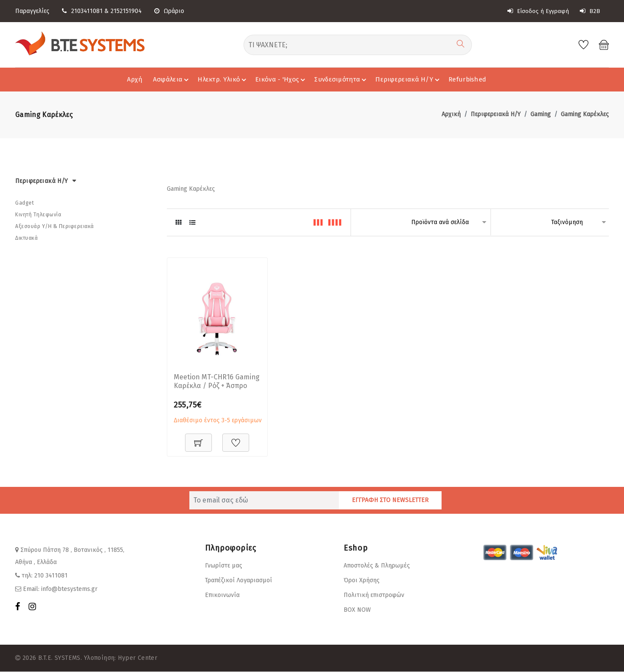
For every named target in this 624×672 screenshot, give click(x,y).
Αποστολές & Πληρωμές (377, 566)
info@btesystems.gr (69, 589)
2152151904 (126, 11)
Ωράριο (169, 11)
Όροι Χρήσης (362, 581)
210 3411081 (51, 576)
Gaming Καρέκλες (585, 114)
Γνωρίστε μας (224, 566)
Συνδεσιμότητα (341, 79)
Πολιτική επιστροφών (374, 595)
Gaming (541, 114)
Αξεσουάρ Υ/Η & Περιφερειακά (55, 226)
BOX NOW (357, 610)
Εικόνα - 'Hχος (281, 79)
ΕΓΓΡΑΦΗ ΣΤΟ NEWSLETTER (390, 501)
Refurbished (467, 79)
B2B (590, 11)
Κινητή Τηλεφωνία (38, 215)
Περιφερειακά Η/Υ (409, 79)
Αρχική (451, 114)
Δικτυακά (26, 238)
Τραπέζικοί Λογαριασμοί (239, 581)
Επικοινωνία (222, 595)
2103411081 (87, 11)
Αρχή (135, 79)
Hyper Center (138, 658)
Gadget (24, 203)
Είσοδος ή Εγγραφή (538, 11)
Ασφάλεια (172, 79)
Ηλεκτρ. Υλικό (223, 79)
